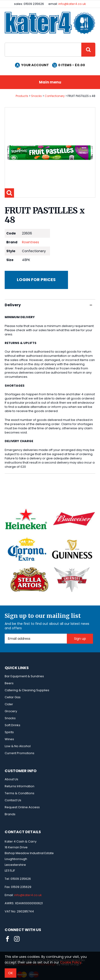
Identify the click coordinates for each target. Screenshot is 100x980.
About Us (11, 779)
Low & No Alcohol (18, 746)
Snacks (36, 96)
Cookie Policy (71, 962)
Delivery (48, 305)
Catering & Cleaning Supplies (27, 690)
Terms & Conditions (20, 793)
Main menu (50, 82)
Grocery (11, 711)
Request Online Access (22, 807)
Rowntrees (30, 242)
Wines (9, 739)
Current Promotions (20, 753)
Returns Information (20, 786)
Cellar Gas (13, 697)
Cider (9, 704)
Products (22, 96)
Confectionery (55, 96)
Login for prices (36, 280)
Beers (9, 683)
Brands (10, 814)
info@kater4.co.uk (72, 4)
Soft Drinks (12, 725)
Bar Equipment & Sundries (24, 676)
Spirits (9, 732)
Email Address (5, 634)
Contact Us (13, 800)
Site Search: (5, 43)
